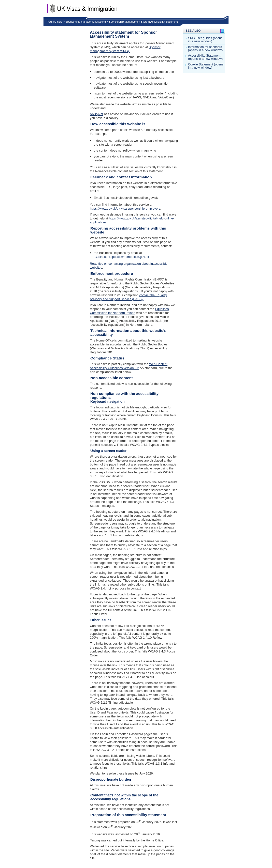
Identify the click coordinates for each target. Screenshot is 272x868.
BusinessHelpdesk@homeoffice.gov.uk (122, 257)
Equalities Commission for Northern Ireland (129, 311)
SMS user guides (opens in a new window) (205, 40)
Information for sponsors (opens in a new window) (205, 49)
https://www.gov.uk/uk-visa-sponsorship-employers (125, 209)
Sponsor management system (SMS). (125, 49)
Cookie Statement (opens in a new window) (206, 66)
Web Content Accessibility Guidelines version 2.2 (129, 366)
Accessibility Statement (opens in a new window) (205, 57)
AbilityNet (97, 114)
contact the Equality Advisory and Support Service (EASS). (128, 297)
